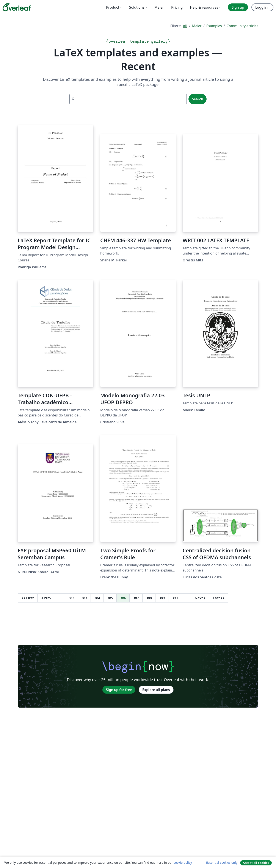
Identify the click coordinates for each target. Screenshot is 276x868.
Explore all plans (156, 690)
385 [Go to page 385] (110, 598)
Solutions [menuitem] (137, 7)
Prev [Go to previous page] (46, 598)
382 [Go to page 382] (71, 598)
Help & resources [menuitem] (204, 7)
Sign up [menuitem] (238, 7)
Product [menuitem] (113, 7)
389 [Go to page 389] (162, 598)
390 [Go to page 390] (175, 598)
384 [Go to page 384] (97, 598)
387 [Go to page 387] (136, 598)
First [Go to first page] (28, 598)
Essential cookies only (222, 863)
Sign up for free (119, 690)
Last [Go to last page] (219, 598)
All (185, 26)
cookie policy (183, 863)
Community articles (242, 26)
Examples (214, 26)
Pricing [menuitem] (177, 7)
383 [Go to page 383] (84, 598)
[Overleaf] (17, 7)
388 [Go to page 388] (149, 598)
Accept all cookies (256, 863)
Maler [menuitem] (159, 7)
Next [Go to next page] (200, 598)
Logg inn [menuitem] (262, 7)
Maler (197, 26)
